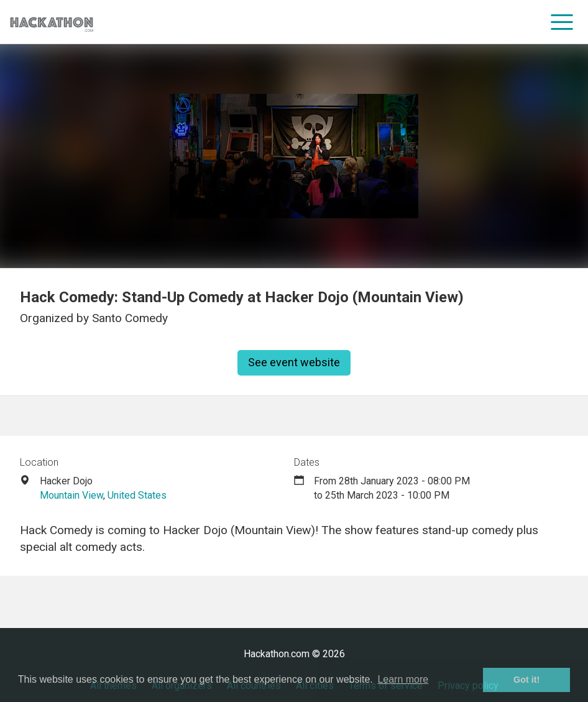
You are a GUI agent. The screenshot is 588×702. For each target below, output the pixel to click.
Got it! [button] (526, 680)
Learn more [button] (403, 679)
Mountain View (71, 495)
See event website (294, 362)
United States (137, 495)
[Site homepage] (52, 22)
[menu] (562, 22)
